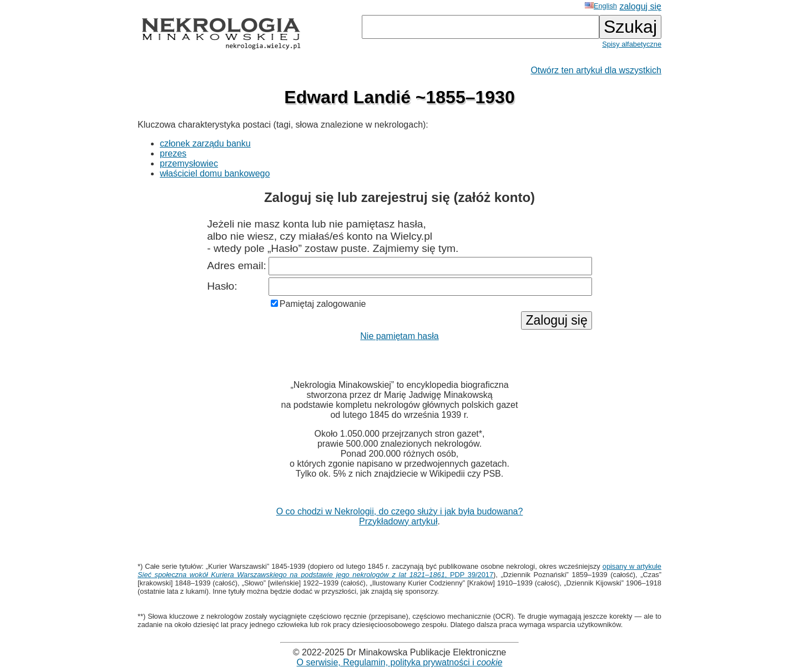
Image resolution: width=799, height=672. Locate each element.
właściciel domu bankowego (215, 173)
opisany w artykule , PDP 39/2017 (399, 570)
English (601, 6)
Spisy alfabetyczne (632, 44)
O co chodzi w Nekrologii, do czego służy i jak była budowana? (400, 511)
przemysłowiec (189, 163)
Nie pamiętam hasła (399, 336)
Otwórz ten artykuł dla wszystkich (596, 70)
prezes (173, 153)
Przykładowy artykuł (398, 521)
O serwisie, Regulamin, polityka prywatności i (400, 662)
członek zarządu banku (205, 143)
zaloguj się (640, 6)
